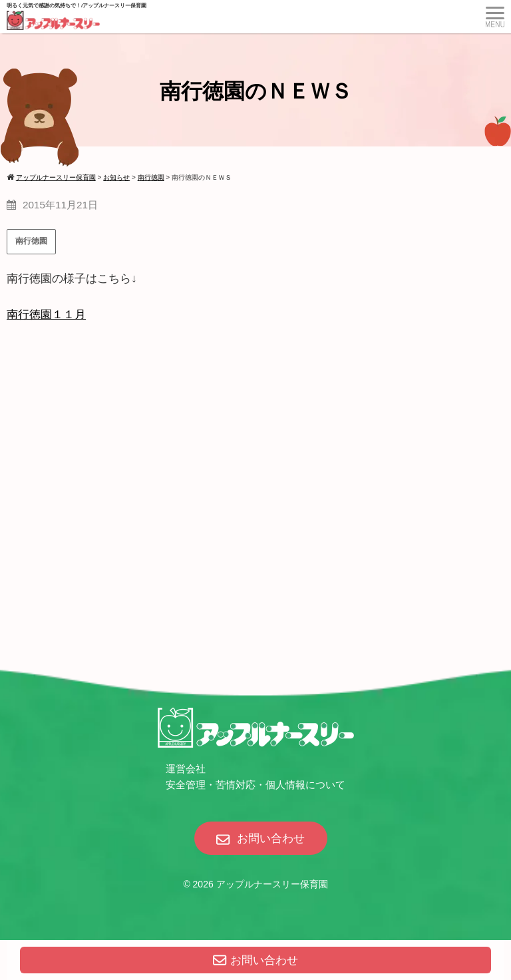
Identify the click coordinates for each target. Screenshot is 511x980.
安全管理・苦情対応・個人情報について (255, 785)
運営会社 (186, 769)
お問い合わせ (255, 960)
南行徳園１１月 (46, 315)
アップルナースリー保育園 (272, 884)
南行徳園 (31, 241)
